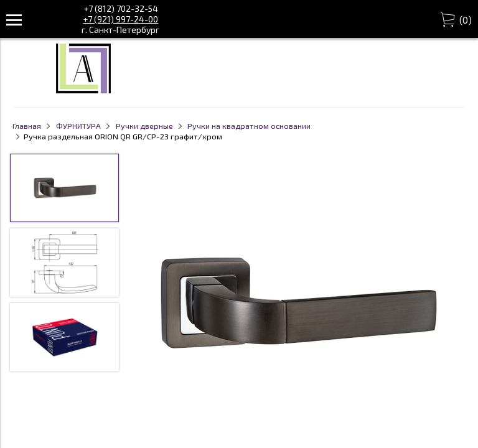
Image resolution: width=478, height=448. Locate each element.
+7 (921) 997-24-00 (120, 19)
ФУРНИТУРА (78, 126)
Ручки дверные (144, 126)
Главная (27, 126)
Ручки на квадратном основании (249, 126)
